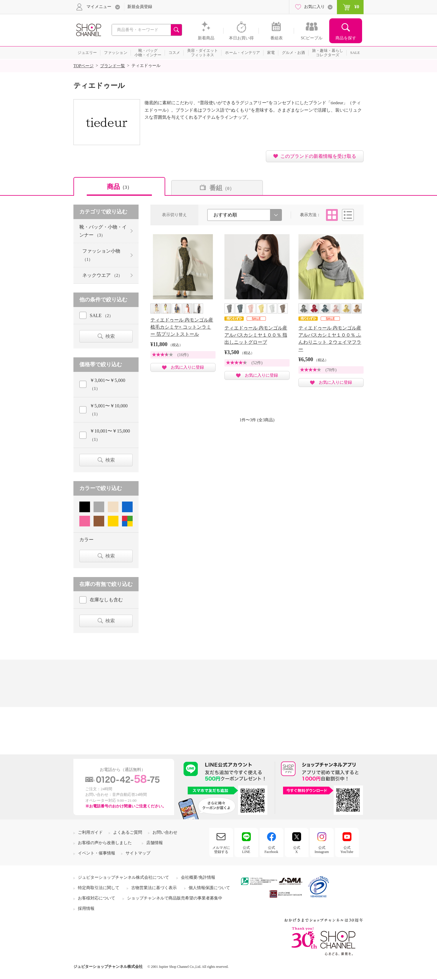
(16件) (183, 355)
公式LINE (246, 850)
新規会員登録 (140, 7)
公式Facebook (271, 850)
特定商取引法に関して (99, 888)
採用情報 (86, 908)
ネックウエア (102, 275)
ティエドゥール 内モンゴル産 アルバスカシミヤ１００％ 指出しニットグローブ (256, 335)
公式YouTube (347, 850)
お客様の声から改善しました (105, 843)
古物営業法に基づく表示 (154, 888)
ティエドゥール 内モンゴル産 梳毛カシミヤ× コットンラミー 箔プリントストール (182, 327)
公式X (297, 850)
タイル (332, 215)
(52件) (257, 363)
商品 (119, 187)
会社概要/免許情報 (198, 877)
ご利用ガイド (90, 832)
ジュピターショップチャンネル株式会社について (123, 877)
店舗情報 (155, 843)
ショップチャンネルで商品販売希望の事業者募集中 (175, 898)
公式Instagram (322, 850)
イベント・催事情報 (97, 853)
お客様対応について (97, 898)
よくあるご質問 (128, 832)
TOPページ (83, 66)
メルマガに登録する (221, 850)
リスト (348, 215)
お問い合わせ (165, 832)
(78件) (331, 370)
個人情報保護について (209, 888)
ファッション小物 (101, 255)
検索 (110, 336)
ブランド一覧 (113, 66)
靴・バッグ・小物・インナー (103, 231)
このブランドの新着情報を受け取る (318, 156)
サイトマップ (138, 853)
